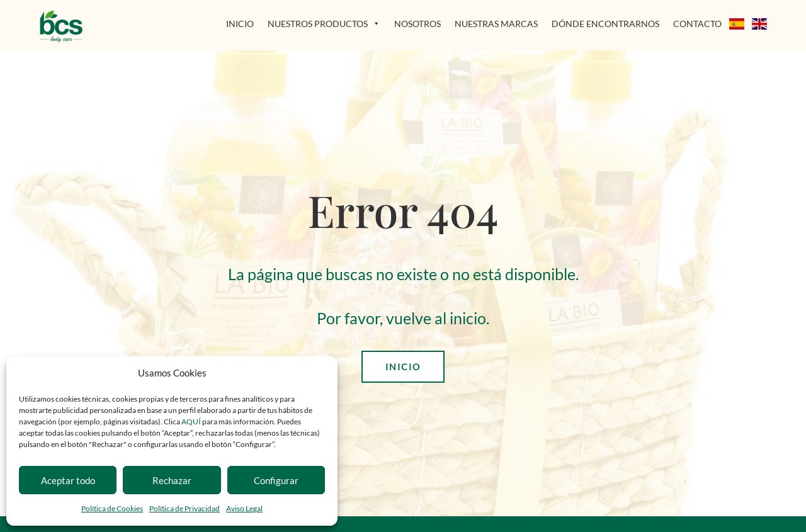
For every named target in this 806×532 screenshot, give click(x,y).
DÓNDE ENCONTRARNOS (605, 24)
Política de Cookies (112, 508)
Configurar (276, 480)
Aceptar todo (68, 480)
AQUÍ (192, 422)
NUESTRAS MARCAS (496, 24)
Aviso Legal (244, 508)
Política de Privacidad (184, 508)
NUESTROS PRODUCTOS (324, 24)
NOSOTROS (417, 24)
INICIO (240, 24)
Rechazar (172, 480)
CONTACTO (697, 24)
